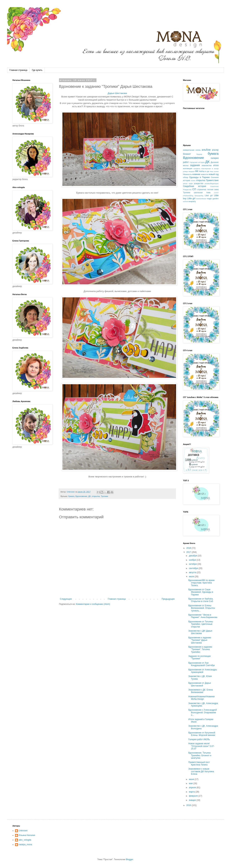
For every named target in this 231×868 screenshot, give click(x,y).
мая (191, 783)
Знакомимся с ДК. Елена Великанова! (201, 691)
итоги (216, 165)
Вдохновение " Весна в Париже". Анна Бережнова (203, 616)
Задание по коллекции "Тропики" (199, 657)
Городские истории (197, 162)
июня (192, 779)
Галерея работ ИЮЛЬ (199, 739)
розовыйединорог (212, 183)
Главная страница (18, 70)
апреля (193, 788)
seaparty (192, 201)
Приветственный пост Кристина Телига (199, 763)
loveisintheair (201, 199)
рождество (199, 183)
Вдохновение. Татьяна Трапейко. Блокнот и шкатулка (200, 755)
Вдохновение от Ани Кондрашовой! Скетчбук (202, 664)
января (193, 800)
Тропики (105, 496)
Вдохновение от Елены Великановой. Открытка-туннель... (202, 608)
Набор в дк (204, 171)
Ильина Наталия (27, 835)
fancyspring (199, 196)
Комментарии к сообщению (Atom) (93, 604)
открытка (96, 496)
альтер (215, 150)
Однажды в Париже (199, 177)
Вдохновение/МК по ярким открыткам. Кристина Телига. (201, 583)
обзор (186, 177)
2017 (189, 552)
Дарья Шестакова (117, 93)
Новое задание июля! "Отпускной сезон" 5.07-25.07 (201, 746)
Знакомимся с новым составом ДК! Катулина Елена (201, 771)
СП (194, 189)
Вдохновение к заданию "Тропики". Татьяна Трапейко (200, 649)
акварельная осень (192, 150)
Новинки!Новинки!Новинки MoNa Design (202, 698)
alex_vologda (25, 840)
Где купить (37, 70)
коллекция (188, 168)
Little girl (191, 199)
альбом (206, 150)
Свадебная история (195, 186)
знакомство (207, 165)
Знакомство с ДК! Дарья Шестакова (200, 632)
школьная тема (202, 192)
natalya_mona (25, 844)
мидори (192, 171)
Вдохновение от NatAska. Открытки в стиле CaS (201, 600)
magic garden (213, 199)
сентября (194, 568)
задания (195, 165)
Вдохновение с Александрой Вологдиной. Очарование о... (203, 712)
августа (193, 572)
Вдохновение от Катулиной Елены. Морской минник (202, 734)
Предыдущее (168, 599)
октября (193, 564)
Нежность (187, 174)
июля (192, 577)
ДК (90, 496)
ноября (193, 560)
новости (205, 174)
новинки (196, 174)
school (186, 201)
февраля (194, 796)
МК (197, 171)
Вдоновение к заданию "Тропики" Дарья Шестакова (200, 640)
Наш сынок (214, 171)
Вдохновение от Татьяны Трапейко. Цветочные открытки (201, 624)
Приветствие (212, 180)
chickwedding (188, 196)
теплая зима (213, 189)
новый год (214, 174)
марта (192, 792)
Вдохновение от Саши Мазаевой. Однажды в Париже (201, 592)
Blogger (129, 859)
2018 (189, 548)
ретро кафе (188, 183)
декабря (193, 556)
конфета (197, 169)
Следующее (66, 599)
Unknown (23, 831)
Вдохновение (81, 496)
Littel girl (209, 196)
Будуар (199, 154)
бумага (71, 496)
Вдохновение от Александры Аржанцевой (203, 671)
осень (193, 180)
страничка (202, 189)
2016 (189, 805)
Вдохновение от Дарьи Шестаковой (200, 684)
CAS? (216, 193)
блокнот (187, 154)
